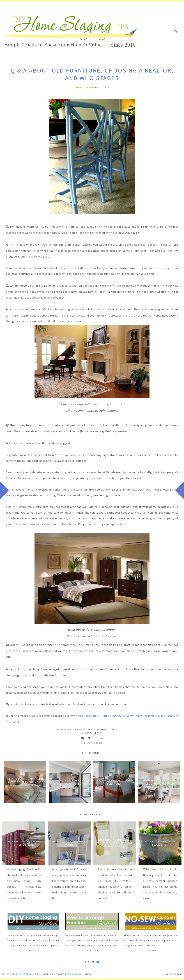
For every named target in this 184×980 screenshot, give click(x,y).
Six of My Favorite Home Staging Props (24, 843)
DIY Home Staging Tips (26, 974)
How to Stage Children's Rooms (69, 843)
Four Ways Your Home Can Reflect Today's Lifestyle (70, 782)
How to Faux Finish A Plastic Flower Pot (160, 843)
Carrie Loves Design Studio (74, 974)
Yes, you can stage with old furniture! (114, 782)
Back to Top (174, 974)
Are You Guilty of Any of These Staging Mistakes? (159, 782)
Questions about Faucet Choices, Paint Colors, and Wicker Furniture (115, 843)
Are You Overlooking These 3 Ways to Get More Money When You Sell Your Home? (25, 782)
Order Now (33, 950)
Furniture (97, 743)
